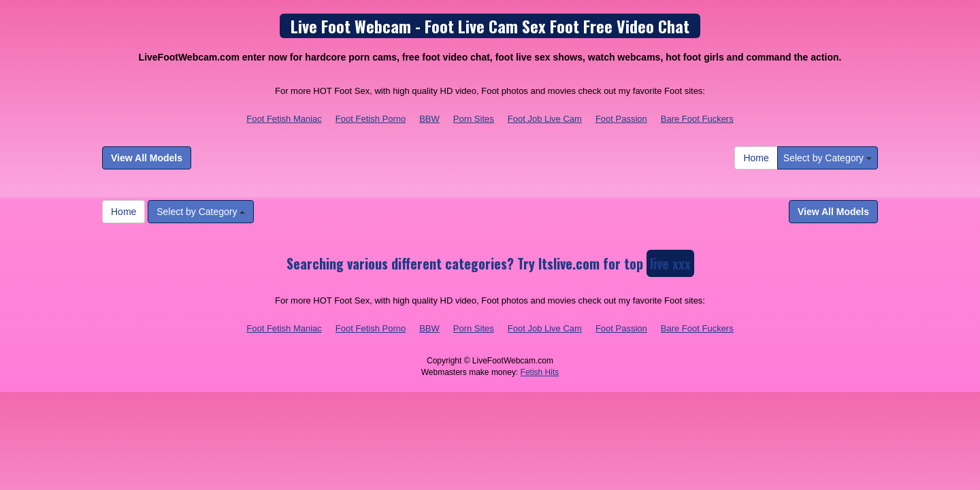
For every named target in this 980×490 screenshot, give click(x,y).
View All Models (147, 158)
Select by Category (828, 158)
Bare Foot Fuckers (697, 119)
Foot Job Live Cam (545, 119)
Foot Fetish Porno (371, 119)
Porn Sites (474, 119)
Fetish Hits (540, 372)
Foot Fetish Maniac (284, 119)
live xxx (670, 263)
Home (756, 158)
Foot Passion (621, 119)
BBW (429, 119)
